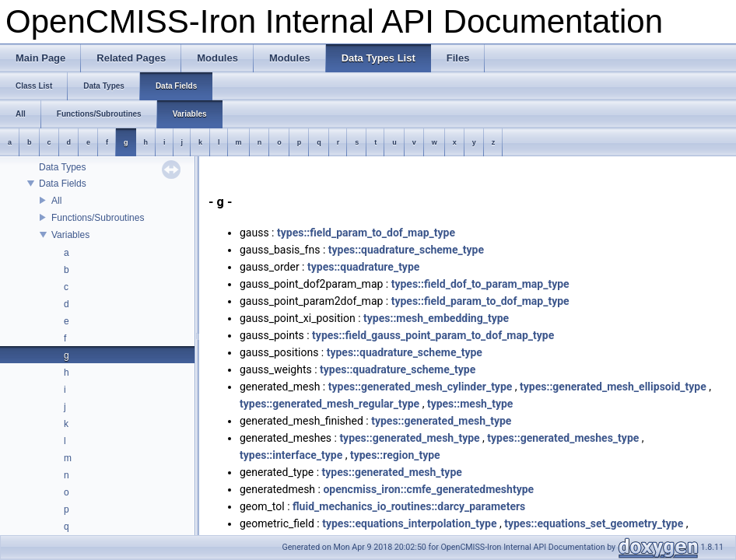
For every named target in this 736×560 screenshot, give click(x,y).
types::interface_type (291, 455)
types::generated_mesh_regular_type (329, 404)
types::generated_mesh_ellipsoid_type (613, 387)
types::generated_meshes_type (563, 438)
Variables (70, 235)
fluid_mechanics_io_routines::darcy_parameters (409, 506)
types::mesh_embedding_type (436, 318)
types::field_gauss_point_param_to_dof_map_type (433, 335)
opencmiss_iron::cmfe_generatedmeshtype (428, 489)
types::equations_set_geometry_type (594, 523)
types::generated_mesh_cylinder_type (421, 387)
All (56, 201)
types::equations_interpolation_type (409, 523)
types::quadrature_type (363, 267)
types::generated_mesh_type (441, 421)
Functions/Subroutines (98, 218)
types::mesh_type (470, 404)
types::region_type (395, 455)
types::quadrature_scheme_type (406, 250)
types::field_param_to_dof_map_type (366, 233)
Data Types (62, 167)
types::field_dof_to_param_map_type (480, 284)
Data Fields (63, 184)
